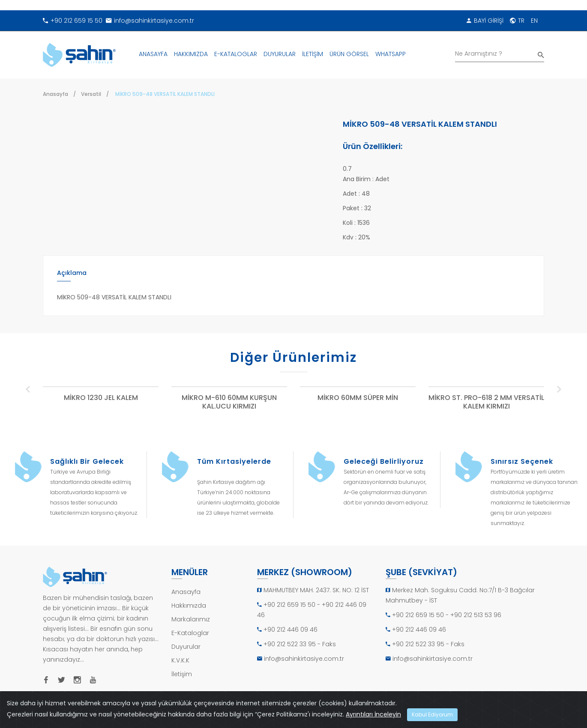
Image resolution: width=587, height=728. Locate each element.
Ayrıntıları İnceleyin (373, 714)
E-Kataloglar (190, 633)
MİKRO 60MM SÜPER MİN (358, 398)
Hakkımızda (189, 606)
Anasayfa (55, 94)
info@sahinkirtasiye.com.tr (150, 21)
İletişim (182, 674)
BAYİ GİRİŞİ (485, 21)
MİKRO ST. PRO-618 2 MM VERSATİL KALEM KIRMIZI (486, 402)
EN (534, 21)
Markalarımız (191, 619)
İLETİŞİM (313, 54)
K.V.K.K (180, 660)
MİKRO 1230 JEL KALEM (101, 398)
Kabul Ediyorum (432, 715)
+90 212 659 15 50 (73, 21)
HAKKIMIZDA (191, 54)
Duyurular (186, 647)
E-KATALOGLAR (236, 54)
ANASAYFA (153, 54)
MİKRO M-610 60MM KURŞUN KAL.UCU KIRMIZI (229, 402)
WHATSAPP (391, 54)
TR (517, 21)
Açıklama (72, 273)
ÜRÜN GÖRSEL (349, 54)
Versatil (91, 94)
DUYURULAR (280, 54)
